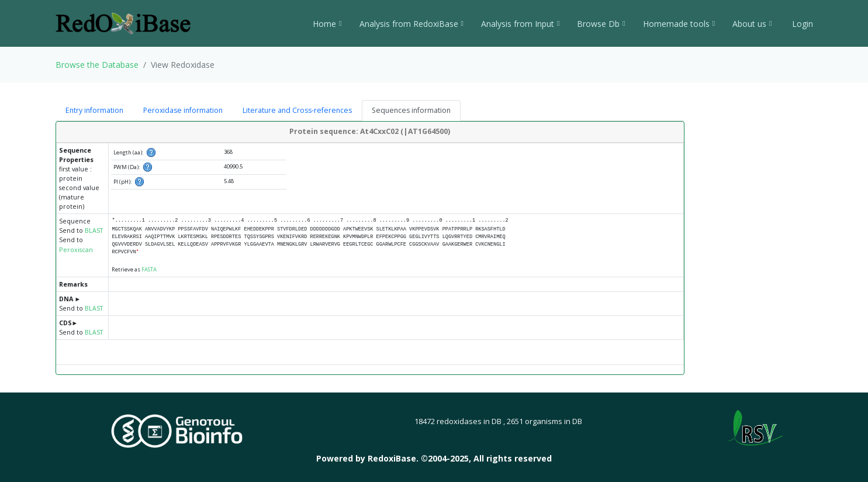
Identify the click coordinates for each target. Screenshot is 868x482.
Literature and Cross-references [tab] (297, 110)
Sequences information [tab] (411, 110)
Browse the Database (97, 65)
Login (801, 24)
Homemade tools (679, 24)
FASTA (149, 269)
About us (752, 24)
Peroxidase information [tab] (183, 110)
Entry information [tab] (94, 110)
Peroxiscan (76, 250)
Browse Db (601, 24)
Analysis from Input (520, 24)
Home (327, 24)
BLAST (94, 230)
